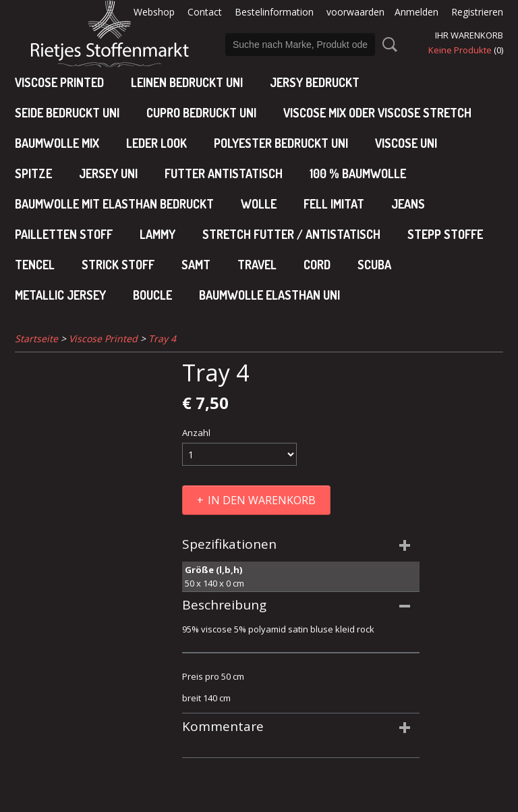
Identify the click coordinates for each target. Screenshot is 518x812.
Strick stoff (118, 265)
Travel (257, 265)
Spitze (33, 173)
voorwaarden (355, 12)
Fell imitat (334, 204)
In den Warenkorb (262, 500)
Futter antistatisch (224, 173)
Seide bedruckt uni (67, 113)
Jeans (408, 204)
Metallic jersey (60, 295)
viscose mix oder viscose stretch (377, 113)
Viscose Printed (59, 82)
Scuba (374, 265)
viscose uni (406, 143)
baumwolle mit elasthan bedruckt (114, 204)
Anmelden (416, 12)
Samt (196, 265)
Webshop (154, 12)
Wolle (259, 204)
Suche (387, 45)
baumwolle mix (57, 143)
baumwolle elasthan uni (269, 295)
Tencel (35, 265)
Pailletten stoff (64, 234)
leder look (156, 143)
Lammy (157, 234)
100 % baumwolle (358, 173)
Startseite (36, 339)
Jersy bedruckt (315, 82)
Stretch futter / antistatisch (291, 234)
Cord (317, 265)
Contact (205, 12)
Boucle (152, 295)
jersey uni (108, 173)
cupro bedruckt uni (201, 113)
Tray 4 (162, 339)
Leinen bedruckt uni (187, 82)
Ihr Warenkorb (469, 35)
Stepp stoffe (445, 234)
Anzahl (196, 433)
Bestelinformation (274, 12)
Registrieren (477, 12)
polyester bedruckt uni (281, 143)
